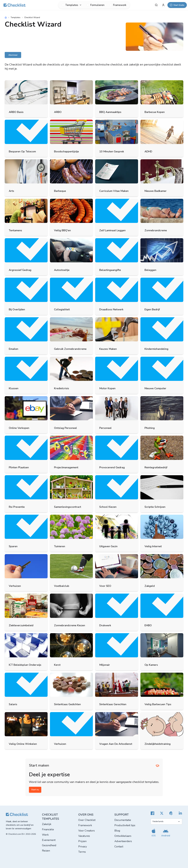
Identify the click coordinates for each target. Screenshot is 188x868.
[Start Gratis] (177, 5)
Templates (15, 17)
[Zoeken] (156, 5)
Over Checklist (87, 820)
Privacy (83, 847)
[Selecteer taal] (166, 821)
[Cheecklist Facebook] (152, 813)
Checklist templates (51, 817)
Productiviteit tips (125, 825)
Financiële (48, 829)
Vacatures (84, 836)
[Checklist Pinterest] (171, 813)
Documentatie (123, 820)
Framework (85, 825)
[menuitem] (72, 5)
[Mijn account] (163, 5)
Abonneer (13, 55)
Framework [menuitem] (118, 5)
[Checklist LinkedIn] (180, 813)
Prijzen (82, 841)
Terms (82, 852)
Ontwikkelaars (123, 836)
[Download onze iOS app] (154, 833)
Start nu (35, 790)
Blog (117, 831)
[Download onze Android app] (166, 833)
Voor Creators (87, 831)
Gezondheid (49, 845)
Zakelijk (47, 824)
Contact (119, 847)
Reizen (46, 851)
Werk (45, 835)
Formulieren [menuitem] (96, 5)
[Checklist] (15, 5)
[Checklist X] (162, 813)
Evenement (49, 840)
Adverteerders (123, 841)
